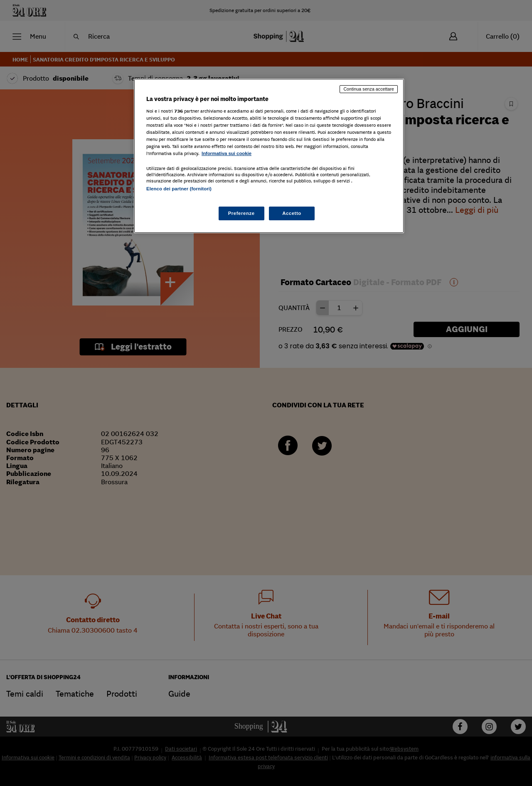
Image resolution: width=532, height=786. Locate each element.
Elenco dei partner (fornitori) (179, 189)
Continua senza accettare (369, 89)
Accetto (292, 213)
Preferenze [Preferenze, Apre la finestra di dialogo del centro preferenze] (241, 213)
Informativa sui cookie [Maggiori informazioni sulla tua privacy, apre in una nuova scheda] (227, 153)
